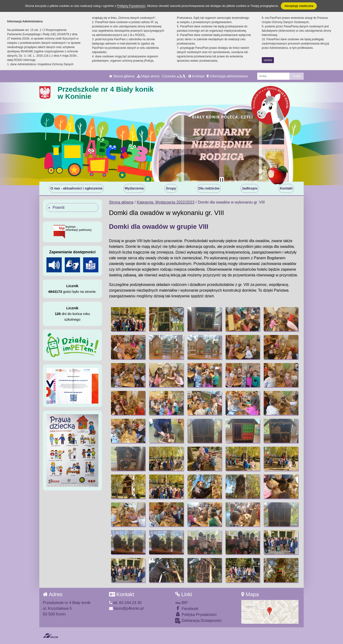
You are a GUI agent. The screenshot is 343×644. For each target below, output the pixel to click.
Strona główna (122, 76)
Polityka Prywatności (196, 614)
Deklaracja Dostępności (198, 621)
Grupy (171, 188)
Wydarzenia (134, 188)
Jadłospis (250, 188)
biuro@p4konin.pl (126, 608)
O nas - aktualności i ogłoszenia (76, 188)
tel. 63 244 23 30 (125, 603)
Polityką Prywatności (131, 6)
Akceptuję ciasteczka (299, 6)
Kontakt (286, 188)
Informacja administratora (227, 76)
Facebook (187, 608)
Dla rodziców (209, 188)
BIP (181, 603)
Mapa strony (148, 76)
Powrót (59, 207)
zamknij (268, 60)
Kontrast (196, 76)
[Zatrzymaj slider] (222, 180)
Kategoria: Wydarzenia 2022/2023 (166, 202)
